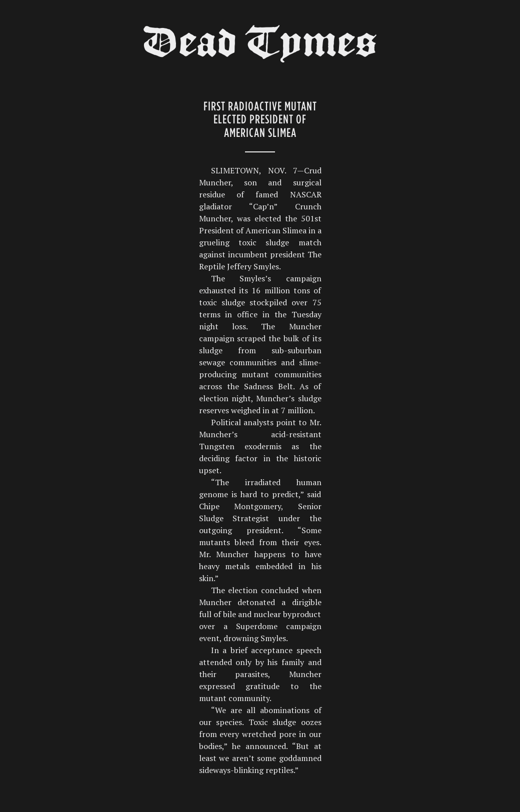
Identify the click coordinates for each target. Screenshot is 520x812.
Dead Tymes (260, 46)
